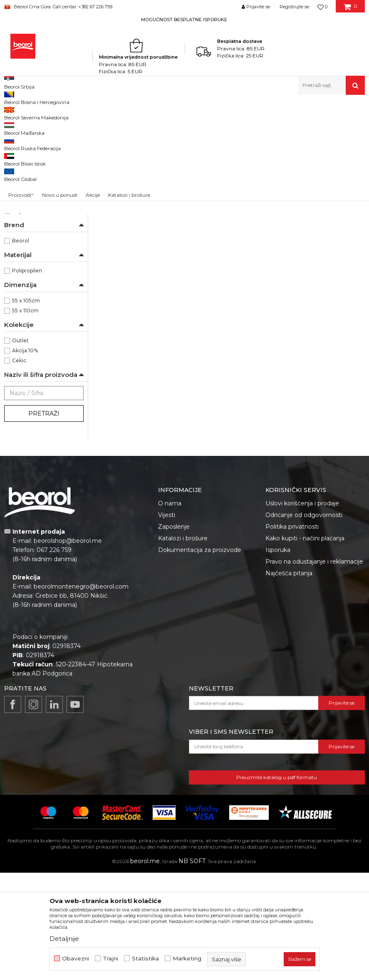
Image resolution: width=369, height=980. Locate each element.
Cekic (19, 468)
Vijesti (167, 622)
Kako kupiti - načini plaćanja (305, 646)
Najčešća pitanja (289, 681)
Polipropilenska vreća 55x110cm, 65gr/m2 (230, 267)
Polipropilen (27, 378)
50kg (19, 288)
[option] (184, 19)
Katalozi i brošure (183, 646)
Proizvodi (68, 113)
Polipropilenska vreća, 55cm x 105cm (138, 267)
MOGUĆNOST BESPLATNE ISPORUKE (184, 20)
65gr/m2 (23, 318)
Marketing (187, 959)
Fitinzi (17, 166)
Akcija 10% (25, 458)
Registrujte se (294, 7)
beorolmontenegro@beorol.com (81, 694)
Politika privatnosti (292, 634)
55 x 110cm (25, 418)
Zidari (19, 258)
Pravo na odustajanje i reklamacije (314, 669)
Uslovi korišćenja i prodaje (302, 611)
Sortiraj (263, 126)
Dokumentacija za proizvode (200, 657)
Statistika (145, 959)
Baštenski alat (25, 146)
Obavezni (76, 959)
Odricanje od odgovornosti (304, 622)
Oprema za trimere (33, 186)
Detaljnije (64, 939)
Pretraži (44, 521)
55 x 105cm (26, 408)
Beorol (21, 348)
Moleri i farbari (30, 248)
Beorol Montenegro (27, 113)
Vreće (16, 196)
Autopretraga (224, 126)
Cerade (17, 176)
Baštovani (25, 228)
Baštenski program (108, 113)
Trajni (110, 959)
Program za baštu (160, 113)
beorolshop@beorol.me (68, 648)
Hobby (20, 238)
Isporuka (278, 657)
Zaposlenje (174, 634)
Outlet (20, 448)
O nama (170, 611)
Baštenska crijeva (31, 156)
